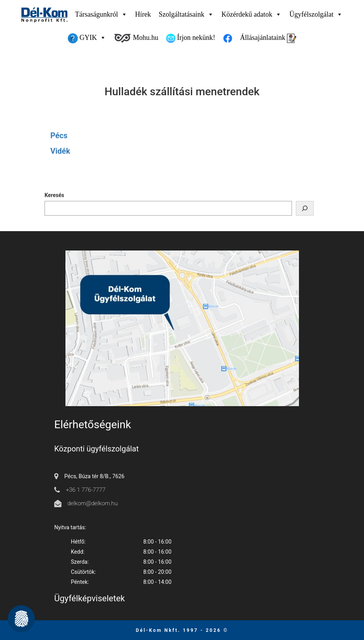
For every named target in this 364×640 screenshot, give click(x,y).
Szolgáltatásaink (186, 14)
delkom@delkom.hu (93, 503)
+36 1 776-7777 (86, 490)
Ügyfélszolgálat (316, 14)
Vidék (60, 151)
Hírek (143, 14)
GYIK (87, 38)
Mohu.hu (136, 38)
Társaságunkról (101, 14)
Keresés (54, 195)
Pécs (59, 136)
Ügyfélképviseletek (89, 598)
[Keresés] (305, 208)
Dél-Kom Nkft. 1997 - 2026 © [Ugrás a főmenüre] (182, 630)
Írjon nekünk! (191, 38)
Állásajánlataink (268, 38)
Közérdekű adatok (252, 14)
